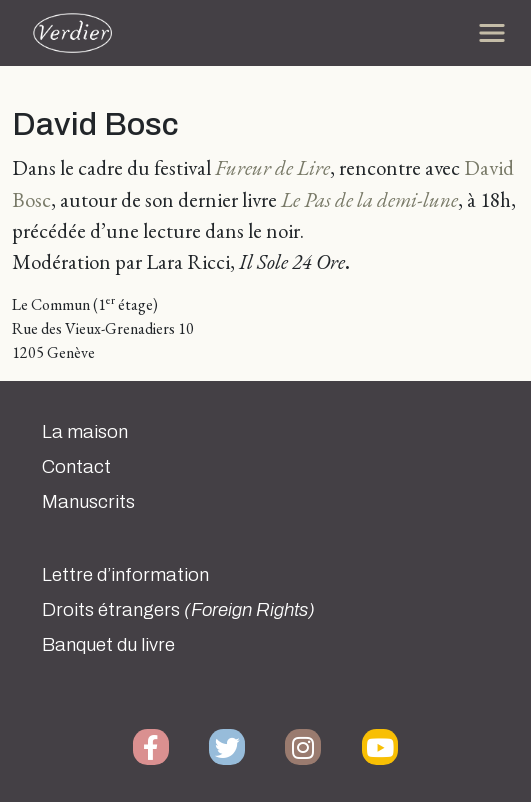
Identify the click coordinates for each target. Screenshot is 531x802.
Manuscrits (88, 502)
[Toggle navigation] (492, 33)
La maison (85, 432)
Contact (76, 467)
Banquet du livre (108, 645)
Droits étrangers (178, 610)
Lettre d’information (125, 575)
